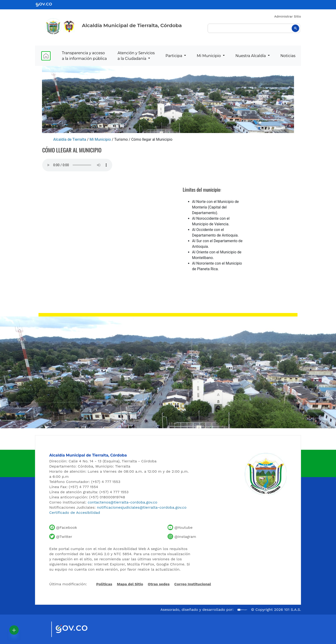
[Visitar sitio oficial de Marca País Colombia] (42, 629)
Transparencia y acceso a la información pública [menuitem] (84, 56)
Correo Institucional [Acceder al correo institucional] (193, 584)
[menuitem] (46, 56)
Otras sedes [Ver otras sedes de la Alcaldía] (159, 584)
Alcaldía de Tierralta (70, 139)
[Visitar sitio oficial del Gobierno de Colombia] (77, 629)
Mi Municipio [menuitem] (209, 56)
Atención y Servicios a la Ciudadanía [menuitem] (136, 56)
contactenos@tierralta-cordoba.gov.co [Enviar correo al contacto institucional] (122, 502)
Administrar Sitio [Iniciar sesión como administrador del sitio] (288, 16)
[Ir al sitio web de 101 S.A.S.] (242, 610)
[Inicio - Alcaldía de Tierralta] (53, 26)
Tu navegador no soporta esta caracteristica (77, 165)
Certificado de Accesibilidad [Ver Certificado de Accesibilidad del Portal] (75, 513)
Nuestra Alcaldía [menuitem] (251, 56)
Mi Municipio (100, 139)
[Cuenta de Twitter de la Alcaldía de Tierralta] (61, 536)
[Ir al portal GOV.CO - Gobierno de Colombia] (47, 4)
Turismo (121, 139)
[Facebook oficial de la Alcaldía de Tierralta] (63, 527)
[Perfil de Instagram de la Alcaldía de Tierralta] (182, 536)
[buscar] (254, 28)
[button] (14, 630)
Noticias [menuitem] (288, 56)
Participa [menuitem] (174, 56)
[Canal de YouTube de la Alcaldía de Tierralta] (180, 527)
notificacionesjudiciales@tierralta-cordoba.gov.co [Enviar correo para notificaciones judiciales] (142, 507)
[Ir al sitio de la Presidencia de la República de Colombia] (69, 26)
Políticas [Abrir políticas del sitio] (104, 584)
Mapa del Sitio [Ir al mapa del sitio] (130, 584)
